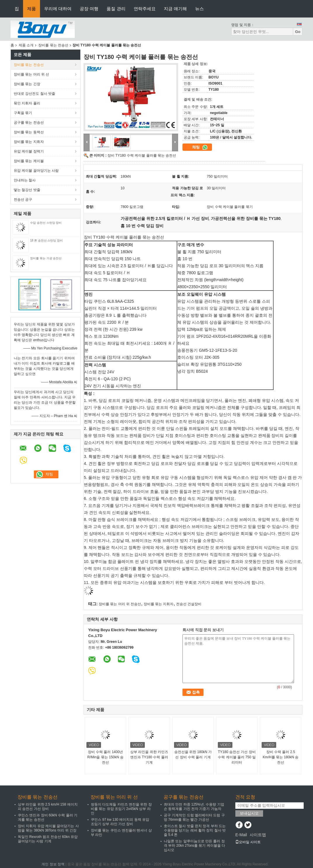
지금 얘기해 (175, 9)
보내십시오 (249, 813)
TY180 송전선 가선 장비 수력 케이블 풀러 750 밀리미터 (237, 757)
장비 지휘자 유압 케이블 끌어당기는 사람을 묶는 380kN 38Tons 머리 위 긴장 (48, 828)
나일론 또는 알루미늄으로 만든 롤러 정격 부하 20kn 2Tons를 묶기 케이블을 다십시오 (194, 846)
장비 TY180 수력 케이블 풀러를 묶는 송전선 (142, 155)
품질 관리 (116, 9)
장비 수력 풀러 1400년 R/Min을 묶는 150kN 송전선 (105, 757)
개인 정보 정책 (53, 864)
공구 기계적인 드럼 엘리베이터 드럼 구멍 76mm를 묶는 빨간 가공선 (194, 817)
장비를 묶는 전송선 (53, 45)
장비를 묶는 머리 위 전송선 (120, 604)
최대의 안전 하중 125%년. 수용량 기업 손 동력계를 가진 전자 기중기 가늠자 (194, 807)
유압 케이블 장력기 (29, 151)
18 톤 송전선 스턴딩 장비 (46, 240)
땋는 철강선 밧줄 (27, 190)
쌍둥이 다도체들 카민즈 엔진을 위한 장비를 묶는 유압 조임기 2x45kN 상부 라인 (121, 809)
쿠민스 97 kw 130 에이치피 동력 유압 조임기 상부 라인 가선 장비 (120, 822)
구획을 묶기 (23, 113)
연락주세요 (145, 9)
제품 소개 (26, 45)
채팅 (200, 147)
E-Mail (241, 835)
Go (298, 32)
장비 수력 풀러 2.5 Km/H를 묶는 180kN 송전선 (281, 757)
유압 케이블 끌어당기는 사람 (36, 171)
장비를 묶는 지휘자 (29, 142)
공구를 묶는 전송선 (29, 123)
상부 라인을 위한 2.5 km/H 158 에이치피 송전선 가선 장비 (48, 807)
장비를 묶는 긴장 (27, 84)
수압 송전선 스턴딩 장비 (46, 223)
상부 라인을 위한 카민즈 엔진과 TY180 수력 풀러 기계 (149, 757)
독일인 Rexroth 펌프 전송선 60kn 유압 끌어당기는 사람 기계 (48, 839)
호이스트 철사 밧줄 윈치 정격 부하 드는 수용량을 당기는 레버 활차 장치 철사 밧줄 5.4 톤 (195, 830)
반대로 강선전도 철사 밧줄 (34, 94)
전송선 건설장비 (189, 604)
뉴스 (199, 9)
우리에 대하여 (58, 9)
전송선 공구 (23, 199)
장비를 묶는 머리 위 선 (31, 74)
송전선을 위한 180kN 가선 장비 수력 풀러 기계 (193, 755)
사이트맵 (258, 835)
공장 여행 (89, 9)
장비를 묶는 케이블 (29, 161)
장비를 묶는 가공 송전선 (46, 258)
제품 (32, 9)
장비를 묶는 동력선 (29, 132)
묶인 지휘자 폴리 (27, 103)
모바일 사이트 (248, 842)
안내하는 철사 (25, 180)
